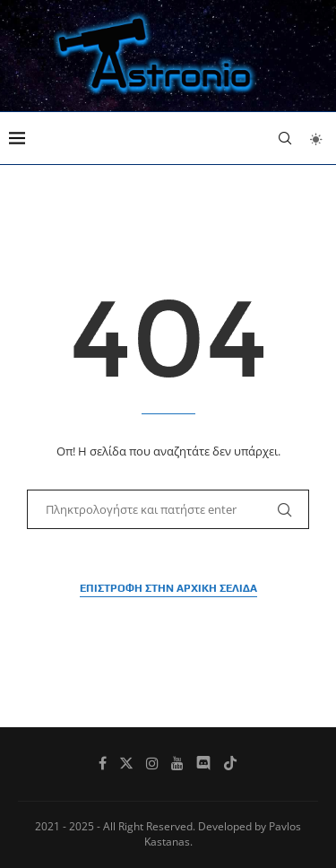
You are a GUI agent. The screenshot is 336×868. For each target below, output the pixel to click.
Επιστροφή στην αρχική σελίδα (168, 588)
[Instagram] (152, 763)
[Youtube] (177, 763)
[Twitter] (126, 763)
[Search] (285, 138)
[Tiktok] (230, 763)
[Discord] (203, 763)
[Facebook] (103, 763)
